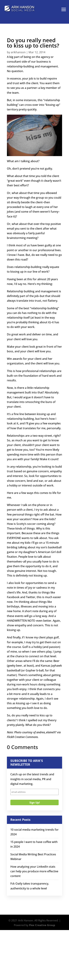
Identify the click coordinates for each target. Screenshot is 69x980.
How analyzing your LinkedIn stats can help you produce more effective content (34, 871)
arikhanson (18, 52)
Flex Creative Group (42, 925)
